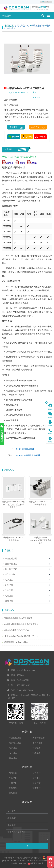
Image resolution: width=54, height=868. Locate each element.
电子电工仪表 (11, 569)
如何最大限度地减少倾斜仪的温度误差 (21, 624)
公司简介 (37, 773)
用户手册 (8, 163)
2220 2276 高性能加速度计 (28, 455)
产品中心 (25, 26)
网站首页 (13, 773)
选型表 (32, 163)
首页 (17, 26)
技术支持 (37, 788)
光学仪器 (9, 580)
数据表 (20, 163)
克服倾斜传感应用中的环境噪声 (18, 618)
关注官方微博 (36, 863)
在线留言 (13, 788)
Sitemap (22, 863)
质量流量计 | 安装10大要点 (16, 642)
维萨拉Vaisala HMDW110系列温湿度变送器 (40, 540)
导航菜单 (7, 16)
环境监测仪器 (38, 26)
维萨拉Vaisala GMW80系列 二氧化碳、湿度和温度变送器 (14, 504)
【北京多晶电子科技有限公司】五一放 (21, 636)
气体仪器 (9, 590)
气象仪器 (9, 596)
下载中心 (13, 783)
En (48, 2)
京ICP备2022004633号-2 (37, 861)
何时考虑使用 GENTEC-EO (16, 630)
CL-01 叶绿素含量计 (25, 449)
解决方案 (37, 783)
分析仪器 (9, 585)
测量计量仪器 (11, 564)
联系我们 (13, 793)
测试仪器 (9, 601)
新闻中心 (37, 778)
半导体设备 (10, 574)
